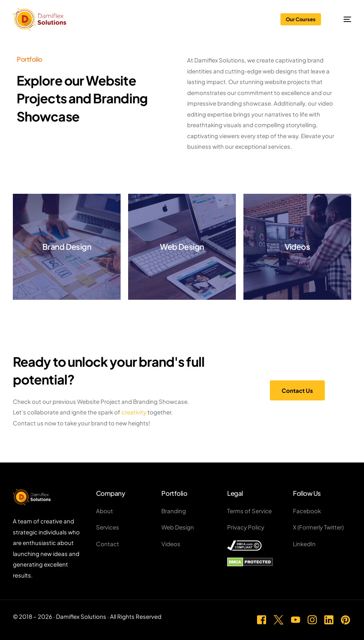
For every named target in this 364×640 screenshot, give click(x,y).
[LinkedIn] (329, 618)
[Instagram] (312, 618)
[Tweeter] (279, 618)
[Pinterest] (345, 618)
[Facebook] (262, 618)
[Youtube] (296, 618)
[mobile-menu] (342, 19)
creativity (134, 412)
